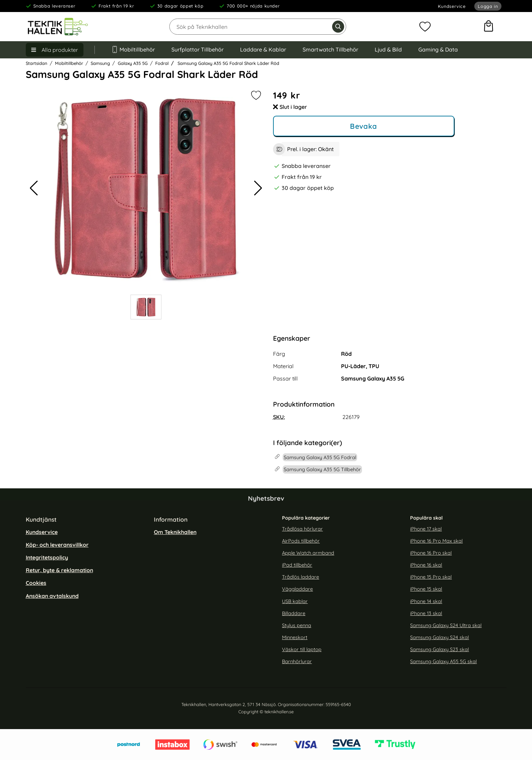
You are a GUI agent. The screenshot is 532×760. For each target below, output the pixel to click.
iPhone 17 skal (426, 529)
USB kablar (295, 601)
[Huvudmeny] (55, 50)
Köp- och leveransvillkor (57, 545)
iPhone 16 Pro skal (431, 553)
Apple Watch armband (308, 553)
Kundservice (452, 6)
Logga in (488, 6)
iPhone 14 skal (426, 601)
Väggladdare (297, 589)
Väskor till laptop (302, 649)
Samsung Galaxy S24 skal (439, 637)
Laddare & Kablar (263, 49)
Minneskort (295, 637)
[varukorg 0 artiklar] (489, 27)
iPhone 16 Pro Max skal (436, 541)
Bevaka (364, 126)
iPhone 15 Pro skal (431, 577)
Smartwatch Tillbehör (330, 49)
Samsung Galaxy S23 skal (439, 649)
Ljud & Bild (388, 49)
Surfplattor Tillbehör (197, 49)
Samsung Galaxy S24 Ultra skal (446, 625)
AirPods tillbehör (301, 541)
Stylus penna (297, 625)
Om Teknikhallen (175, 532)
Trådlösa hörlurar (302, 529)
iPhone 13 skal (426, 613)
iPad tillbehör (297, 565)
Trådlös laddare (301, 577)
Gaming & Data (438, 49)
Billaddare (294, 613)
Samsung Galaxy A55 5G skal (443, 662)
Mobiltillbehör (133, 49)
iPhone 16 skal (426, 565)
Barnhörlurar (297, 662)
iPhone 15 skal (426, 589)
